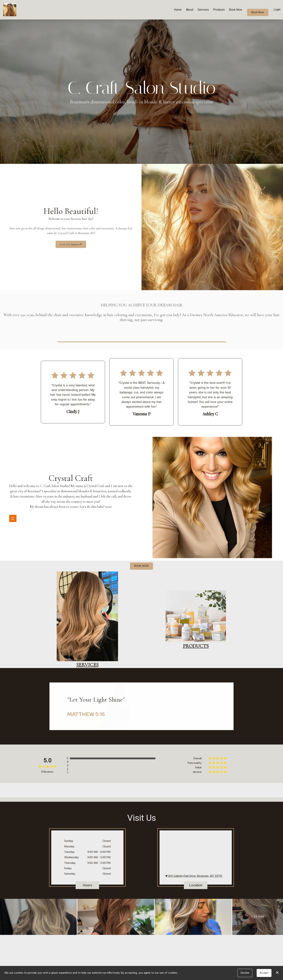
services (87, 665)
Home (178, 10)
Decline (245, 973)
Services (203, 10)
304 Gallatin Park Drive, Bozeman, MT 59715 (194, 876)
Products (219, 10)
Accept (264, 973)
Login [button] (277, 9)
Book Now (236, 10)
